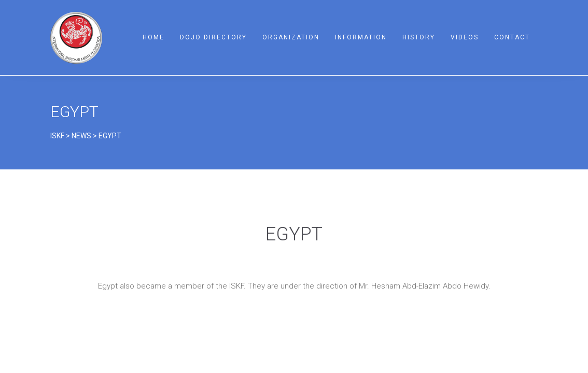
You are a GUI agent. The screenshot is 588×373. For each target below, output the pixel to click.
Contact (512, 37)
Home (153, 37)
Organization (291, 37)
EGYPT (74, 112)
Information (361, 37)
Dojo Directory (213, 37)
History (419, 37)
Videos (465, 37)
